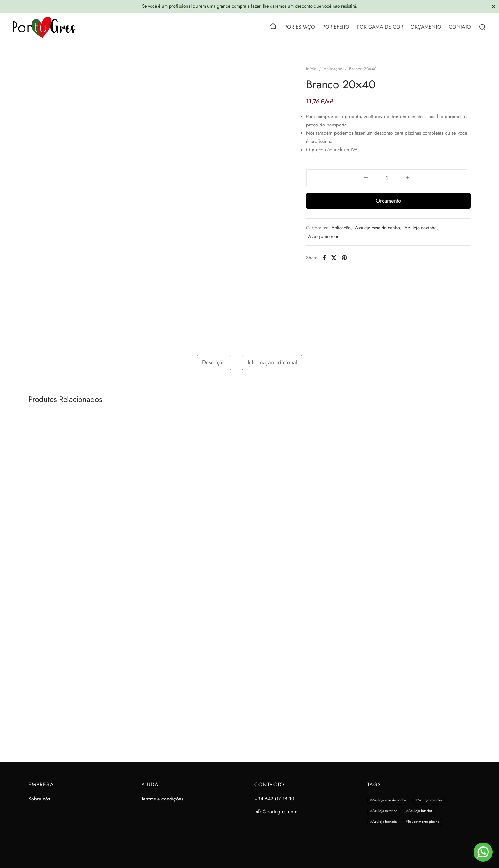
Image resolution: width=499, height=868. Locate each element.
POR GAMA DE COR (380, 27)
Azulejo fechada (384, 822)
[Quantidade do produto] (387, 178)
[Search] (482, 27)
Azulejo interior (323, 236)
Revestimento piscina (424, 822)
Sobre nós (39, 799)
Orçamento (388, 201)
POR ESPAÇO (300, 27)
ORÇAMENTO (426, 27)
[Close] (493, 6)
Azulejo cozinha (421, 228)
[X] (334, 258)
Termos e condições (162, 799)
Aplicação (333, 69)
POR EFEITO (336, 27)
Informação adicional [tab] (272, 362)
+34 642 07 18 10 (274, 799)
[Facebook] (324, 258)
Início (311, 69)
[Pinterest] (344, 258)
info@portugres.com (276, 811)
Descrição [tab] (214, 362)
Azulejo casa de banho (378, 228)
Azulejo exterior (385, 811)
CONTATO (460, 27)
